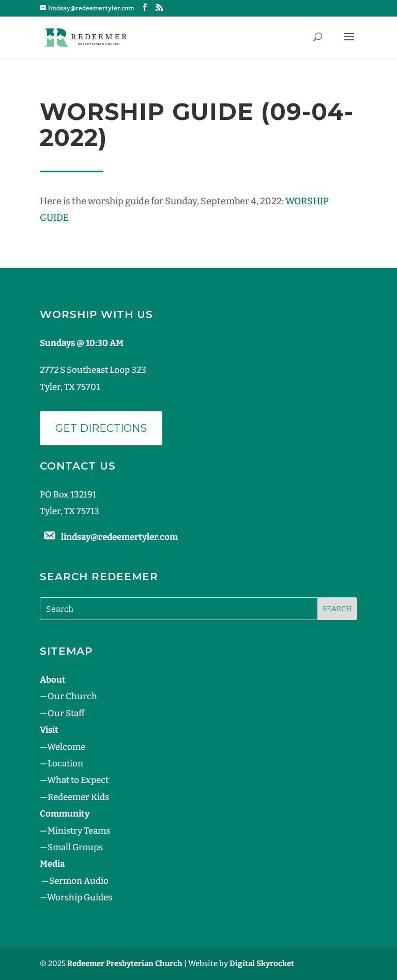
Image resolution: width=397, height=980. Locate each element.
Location (65, 764)
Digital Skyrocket (262, 963)
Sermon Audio (79, 881)
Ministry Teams (79, 831)
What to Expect (78, 780)
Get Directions (101, 428)
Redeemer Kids (78, 797)
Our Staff (66, 713)
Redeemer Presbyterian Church (125, 963)
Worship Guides (80, 898)
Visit (49, 730)
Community (65, 814)
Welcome (66, 747)
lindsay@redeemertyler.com (119, 537)
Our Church (72, 696)
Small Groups (75, 847)
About (53, 680)
